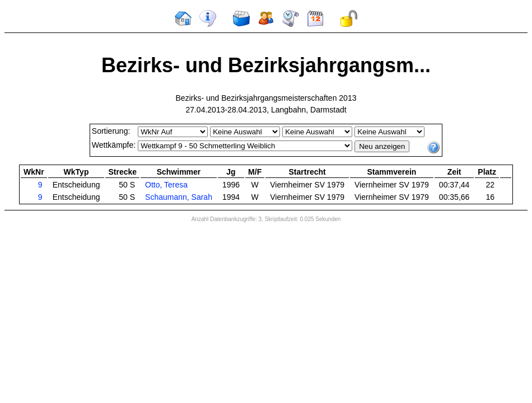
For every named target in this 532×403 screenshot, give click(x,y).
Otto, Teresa (166, 185)
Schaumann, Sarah (179, 197)
